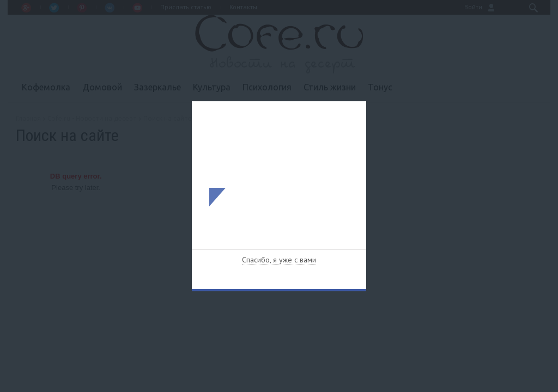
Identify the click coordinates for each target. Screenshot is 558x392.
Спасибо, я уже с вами (279, 260)
